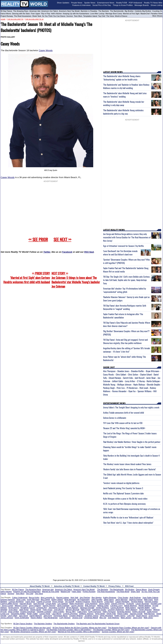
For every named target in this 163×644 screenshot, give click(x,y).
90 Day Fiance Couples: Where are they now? (32, 628)
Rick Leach (144, 388)
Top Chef (102, 16)
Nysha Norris (14, 608)
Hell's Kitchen (56, 14)
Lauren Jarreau (77, 606)
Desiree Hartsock (8, 600)
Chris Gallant (121, 374)
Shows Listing (156, 5)
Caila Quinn (82, 612)
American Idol (35, 11)
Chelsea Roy (42, 608)
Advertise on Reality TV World (67, 586)
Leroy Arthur (130, 381)
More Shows (157, 16)
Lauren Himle (45, 614)
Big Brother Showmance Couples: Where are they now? (33, 632)
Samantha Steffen (18, 614)
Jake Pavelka (97, 600)
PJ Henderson (132, 388)
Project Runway (7, 16)
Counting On (157, 11)
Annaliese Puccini (28, 608)
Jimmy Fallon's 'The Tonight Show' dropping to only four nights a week (131, 407)
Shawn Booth (36, 610)
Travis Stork (30, 602)
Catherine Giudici (99, 610)
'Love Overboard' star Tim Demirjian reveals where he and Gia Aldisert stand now (120, 253)
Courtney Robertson (116, 610)
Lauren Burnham (142, 604)
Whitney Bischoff (72, 610)
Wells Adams (131, 608)
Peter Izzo (121, 388)
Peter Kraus (48, 610)
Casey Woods (46, 50)
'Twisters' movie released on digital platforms (121, 483)
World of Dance (121, 16)
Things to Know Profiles (123, 5)
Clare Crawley (58, 612)
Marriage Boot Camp (114, 14)
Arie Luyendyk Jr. (48, 598)
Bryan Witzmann (152, 371)
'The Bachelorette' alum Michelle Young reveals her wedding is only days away (124, 103)
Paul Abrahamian (51, 618)
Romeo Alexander (119, 391)
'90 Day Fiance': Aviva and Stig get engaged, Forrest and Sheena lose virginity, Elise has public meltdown (125, 341)
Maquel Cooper (21, 606)
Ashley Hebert (57, 600)
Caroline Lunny (116, 606)
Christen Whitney (76, 616)
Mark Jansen (126, 618)
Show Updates (63, 3)
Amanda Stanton (124, 612)
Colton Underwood (20, 598)
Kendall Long (156, 604)
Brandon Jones (123, 371)
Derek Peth (111, 614)
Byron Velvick (58, 602)
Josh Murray (59, 610)
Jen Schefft (70, 602)
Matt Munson (149, 614)
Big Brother (129, 11)
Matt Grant (148, 600)
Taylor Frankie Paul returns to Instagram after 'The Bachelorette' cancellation (123, 316)
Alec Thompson (109, 371)
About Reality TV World (40, 586)
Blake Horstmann (76, 604)
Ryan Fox (132, 391)
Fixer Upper (35, 14)
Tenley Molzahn (145, 610)
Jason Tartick (104, 604)
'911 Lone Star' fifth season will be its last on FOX (123, 423)
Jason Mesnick (121, 600)
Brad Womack (70, 600)
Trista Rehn (109, 602)
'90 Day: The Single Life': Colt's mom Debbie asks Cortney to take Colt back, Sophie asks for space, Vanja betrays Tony (126, 280)
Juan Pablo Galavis (150, 598)
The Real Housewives (23, 16)
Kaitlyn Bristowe (110, 598)
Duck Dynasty (154, 589)
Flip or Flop (46, 14)
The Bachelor (104, 11)
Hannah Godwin (151, 602)
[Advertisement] (82, 551)
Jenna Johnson (7, 618)
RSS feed (89, 252)
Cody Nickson (65, 618)
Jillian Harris (109, 600)
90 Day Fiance (6, 11)
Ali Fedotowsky (84, 600)
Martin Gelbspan (153, 381)
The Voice (110, 16)
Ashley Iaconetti (139, 612)
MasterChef (145, 14)
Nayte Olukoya (139, 384)
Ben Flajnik (45, 600)
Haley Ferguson (109, 612)
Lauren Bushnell (117, 608)
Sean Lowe (21, 600)
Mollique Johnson (124, 384)
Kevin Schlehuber (22, 618)
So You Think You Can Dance (54, 16)
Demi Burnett (39, 604)
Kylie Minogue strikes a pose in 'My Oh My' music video (125, 499)
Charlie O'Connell (44, 602)
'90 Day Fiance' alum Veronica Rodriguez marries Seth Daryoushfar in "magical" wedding (125, 307)
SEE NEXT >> (62, 239)
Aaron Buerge (97, 602)
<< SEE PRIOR (38, 239)
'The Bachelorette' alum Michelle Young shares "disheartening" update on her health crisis (122, 78)
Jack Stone (23, 616)
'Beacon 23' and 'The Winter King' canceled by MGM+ (124, 428)
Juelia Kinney (152, 612)
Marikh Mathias (145, 606)
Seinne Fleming (49, 606)
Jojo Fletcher (85, 598)
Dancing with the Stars (21, 14)
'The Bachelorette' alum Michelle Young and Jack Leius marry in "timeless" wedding (125, 95)
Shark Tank (37, 16)
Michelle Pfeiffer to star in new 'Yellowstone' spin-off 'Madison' (128, 517)
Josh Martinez (113, 618)
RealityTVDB (122, 3)
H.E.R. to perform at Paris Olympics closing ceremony (124, 504)
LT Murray (141, 381)
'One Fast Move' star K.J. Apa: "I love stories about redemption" (128, 523)
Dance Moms (6, 14)
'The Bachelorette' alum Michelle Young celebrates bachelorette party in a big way (123, 112)
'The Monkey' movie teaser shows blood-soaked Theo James (127, 464)
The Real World (123, 591)
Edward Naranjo (115, 378)
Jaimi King (48, 616)
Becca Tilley (71, 612)
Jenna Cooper (7, 606)
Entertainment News (106, 3)
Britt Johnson (90, 606)
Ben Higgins (97, 598)
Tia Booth (130, 604)
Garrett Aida (128, 378)
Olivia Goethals (63, 606)
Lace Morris (57, 614)
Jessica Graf (77, 618)
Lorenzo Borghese (16, 602)
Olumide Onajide (153, 384)
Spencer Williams (145, 391)
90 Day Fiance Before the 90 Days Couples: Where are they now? (79, 628)
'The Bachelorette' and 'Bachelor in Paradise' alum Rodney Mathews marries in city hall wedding (126, 86)
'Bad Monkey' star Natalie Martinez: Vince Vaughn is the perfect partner (132, 442)
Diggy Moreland (106, 616)
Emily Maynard (33, 600)
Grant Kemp (154, 616)
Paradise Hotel (156, 14)
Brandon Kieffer (138, 371)
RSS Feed (129, 586)
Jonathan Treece (92, 616)
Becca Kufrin (34, 598)
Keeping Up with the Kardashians (76, 14)
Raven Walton (36, 618)
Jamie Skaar (151, 378)
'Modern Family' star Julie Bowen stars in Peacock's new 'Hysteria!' (129, 469)
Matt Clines (148, 618)
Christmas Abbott (91, 618)
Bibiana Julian (103, 606)
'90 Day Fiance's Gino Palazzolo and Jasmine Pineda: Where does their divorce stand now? (127, 324)
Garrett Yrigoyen (118, 604)
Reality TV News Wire (153, 3)
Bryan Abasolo (72, 608)
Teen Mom (78, 16)
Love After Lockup (97, 14)
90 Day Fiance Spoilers (23, 624)
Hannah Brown (26, 604)
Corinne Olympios (70, 614)
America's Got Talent (50, 11)
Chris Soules (123, 598)
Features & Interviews (81, 5)
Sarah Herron (142, 616)
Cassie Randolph (122, 602)
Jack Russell (140, 378)
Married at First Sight (131, 14)
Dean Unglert (13, 612)
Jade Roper (24, 610)
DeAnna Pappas (136, 600)
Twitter (47, 252)
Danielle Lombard (44, 612)
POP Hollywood (135, 3)
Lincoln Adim (51, 604)
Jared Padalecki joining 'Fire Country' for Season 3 (123, 488)
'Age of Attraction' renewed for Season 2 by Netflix (123, 246)
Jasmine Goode (136, 614)
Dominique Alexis (61, 616)
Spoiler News (90, 3)
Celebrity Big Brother (143, 11)
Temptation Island (90, 16)
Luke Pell (131, 616)
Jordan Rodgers (102, 608)
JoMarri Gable (118, 381)
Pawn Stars (76, 591)
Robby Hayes (120, 616)
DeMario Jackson (86, 614)
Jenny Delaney (35, 606)
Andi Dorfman (135, 598)
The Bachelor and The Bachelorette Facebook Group (98, 624)
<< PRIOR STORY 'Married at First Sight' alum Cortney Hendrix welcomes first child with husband (27, 278)
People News (77, 3)
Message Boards (142, 5)
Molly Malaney (132, 610)
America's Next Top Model (69, 11)
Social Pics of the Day (102, 5)
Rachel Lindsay (63, 598)
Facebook (67, 252)
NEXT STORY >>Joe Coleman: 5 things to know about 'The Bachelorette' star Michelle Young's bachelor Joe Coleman (76, 280)
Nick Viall (74, 598)
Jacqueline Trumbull (57, 608)
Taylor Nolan (100, 614)
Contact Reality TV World (94, 586)
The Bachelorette (117, 11)
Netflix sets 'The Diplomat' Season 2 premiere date (123, 493)
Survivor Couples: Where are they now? (118, 632)
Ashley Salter (32, 614)
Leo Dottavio (63, 604)
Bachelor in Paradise (89, 11)
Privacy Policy (114, 586)
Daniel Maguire (36, 616)
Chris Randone (91, 604)
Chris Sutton (133, 374)
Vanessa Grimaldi (87, 608)
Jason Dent (138, 618)
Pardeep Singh (109, 388)
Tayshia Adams (137, 602)
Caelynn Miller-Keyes (9, 604)
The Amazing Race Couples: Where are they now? (129, 628)
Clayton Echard (146, 374)
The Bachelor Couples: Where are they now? (111, 630)
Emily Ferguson (95, 612)
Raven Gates (123, 614)
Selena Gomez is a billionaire (115, 418)
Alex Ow (103, 618)
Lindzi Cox (5, 614)
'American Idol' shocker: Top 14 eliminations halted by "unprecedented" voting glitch (125, 290)
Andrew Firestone (83, 602)
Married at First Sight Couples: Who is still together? (79, 632)
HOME (3, 19)
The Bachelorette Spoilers (64, 624)
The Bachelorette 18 (34, 19)
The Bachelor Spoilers (43, 624)
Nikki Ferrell (86, 610)
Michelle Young (109, 384)
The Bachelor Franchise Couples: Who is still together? (69, 630)
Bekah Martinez (131, 606)
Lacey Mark (13, 616)
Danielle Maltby (144, 608)
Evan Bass (13, 610)
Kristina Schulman (28, 612)
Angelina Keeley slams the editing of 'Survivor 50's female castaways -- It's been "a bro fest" (127, 350)
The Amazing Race (21, 11)
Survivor (70, 16)
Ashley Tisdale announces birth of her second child (124, 413)
